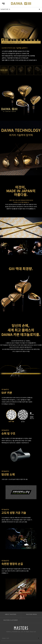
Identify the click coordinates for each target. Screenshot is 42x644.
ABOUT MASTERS (11, 614)
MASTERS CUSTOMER (11, 620)
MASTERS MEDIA (32, 614)
